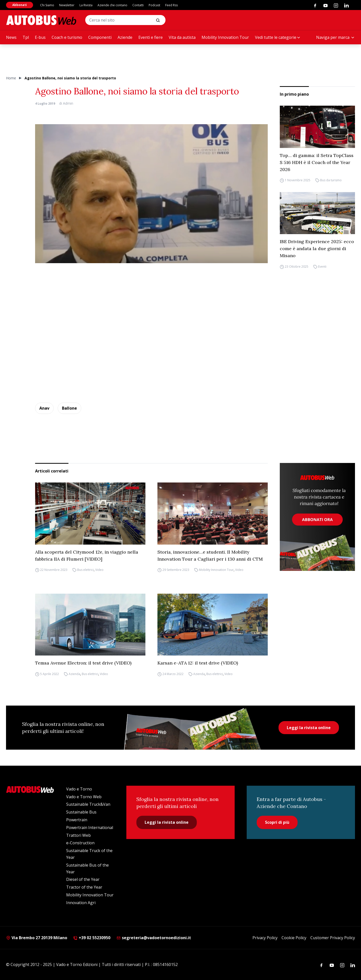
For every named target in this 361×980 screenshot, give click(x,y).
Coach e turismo (67, 37)
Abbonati (20, 5)
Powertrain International (90, 828)
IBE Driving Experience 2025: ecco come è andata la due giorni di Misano (317, 249)
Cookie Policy (294, 938)
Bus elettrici (85, 570)
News (11, 37)
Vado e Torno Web (84, 797)
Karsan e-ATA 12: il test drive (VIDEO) (198, 663)
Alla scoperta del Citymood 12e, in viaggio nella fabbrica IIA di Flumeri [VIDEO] (87, 555)
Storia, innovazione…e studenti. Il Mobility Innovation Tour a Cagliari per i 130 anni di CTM (210, 555)
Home (11, 78)
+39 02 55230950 (92, 938)
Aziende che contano (112, 5)
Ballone (69, 408)
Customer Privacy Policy (333, 938)
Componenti (100, 37)
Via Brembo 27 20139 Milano (37, 938)
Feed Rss (171, 5)
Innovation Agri (81, 903)
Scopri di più (277, 822)
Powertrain (77, 820)
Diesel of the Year (83, 879)
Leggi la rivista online (309, 728)
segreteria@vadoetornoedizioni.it (154, 938)
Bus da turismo (331, 180)
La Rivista (86, 5)
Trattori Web (78, 835)
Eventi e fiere (151, 37)
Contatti (138, 5)
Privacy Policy (265, 938)
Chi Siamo (47, 5)
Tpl (26, 37)
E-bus (40, 37)
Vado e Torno (79, 789)
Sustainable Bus (81, 812)
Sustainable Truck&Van (88, 804)
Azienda (74, 674)
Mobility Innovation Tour (225, 37)
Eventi (322, 267)
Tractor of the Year (84, 887)
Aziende (125, 37)
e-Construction (80, 843)
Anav (44, 408)
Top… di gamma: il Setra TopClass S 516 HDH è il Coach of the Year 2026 (317, 162)
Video (99, 570)
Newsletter (67, 5)
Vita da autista (182, 37)
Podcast (154, 5)
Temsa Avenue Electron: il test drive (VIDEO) (83, 663)
